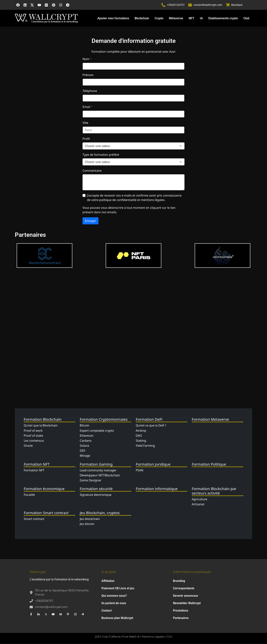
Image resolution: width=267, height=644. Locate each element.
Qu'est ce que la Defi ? (151, 426)
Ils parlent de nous (114, 604)
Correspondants (184, 589)
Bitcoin (85, 426)
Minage (85, 456)
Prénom (88, 75)
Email (88, 107)
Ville (85, 123)
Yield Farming (145, 446)
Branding (179, 581)
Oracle (28, 446)
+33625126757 (176, 5)
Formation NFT (34, 471)
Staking (141, 441)
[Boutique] (228, 5)
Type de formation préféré (101, 155)
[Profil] (133, 146)
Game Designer (91, 481)
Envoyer (90, 221)
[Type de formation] (133, 162)
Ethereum (87, 436)
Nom (87, 60)
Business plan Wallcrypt (117, 619)
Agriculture (199, 500)
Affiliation (108, 581)
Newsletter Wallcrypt (187, 604)
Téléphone (90, 91)
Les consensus (34, 441)
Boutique (237, 5)
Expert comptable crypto (97, 431)
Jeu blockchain (90, 519)
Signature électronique (96, 495)
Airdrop (141, 431)
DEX (83, 451)
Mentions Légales (153, 637)
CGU (169, 637)
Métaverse (176, 19)
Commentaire (92, 171)
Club (246, 19)
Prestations (181, 611)
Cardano (86, 441)
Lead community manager (98, 471)
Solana (84, 446)
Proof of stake (33, 436)
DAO (139, 436)
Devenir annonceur (186, 596)
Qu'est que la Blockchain (41, 426)
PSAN (140, 471)
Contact (107, 611)
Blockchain (142, 19)
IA (201, 19)
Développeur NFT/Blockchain (100, 476)
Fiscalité (29, 495)
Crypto (159, 19)
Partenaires (181, 619)
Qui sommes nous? (114, 596)
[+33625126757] (164, 5)
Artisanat (198, 505)
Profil (86, 139)
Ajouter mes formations (113, 19)
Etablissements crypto (223, 19)
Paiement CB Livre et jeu (118, 589)
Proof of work (33, 431)
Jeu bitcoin (87, 524)
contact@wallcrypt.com (208, 5)
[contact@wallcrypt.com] (190, 5)
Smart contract (34, 519)
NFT (192, 19)
